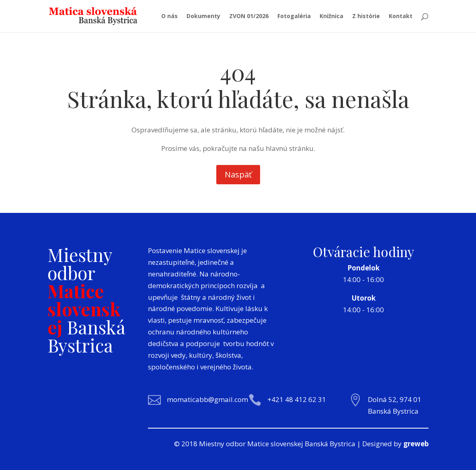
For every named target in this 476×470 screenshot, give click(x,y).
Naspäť (238, 174)
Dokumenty (203, 16)
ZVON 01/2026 (249, 16)
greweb (416, 444)
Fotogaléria (294, 16)
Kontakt (401, 16)
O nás (169, 16)
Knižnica (331, 16)
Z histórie (366, 16)
